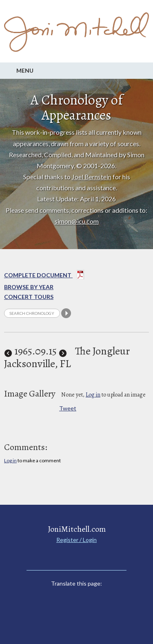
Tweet (68, 408)
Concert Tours (29, 297)
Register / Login (76, 540)
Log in (93, 395)
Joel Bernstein (92, 177)
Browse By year (29, 287)
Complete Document (44, 276)
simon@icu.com (77, 221)
